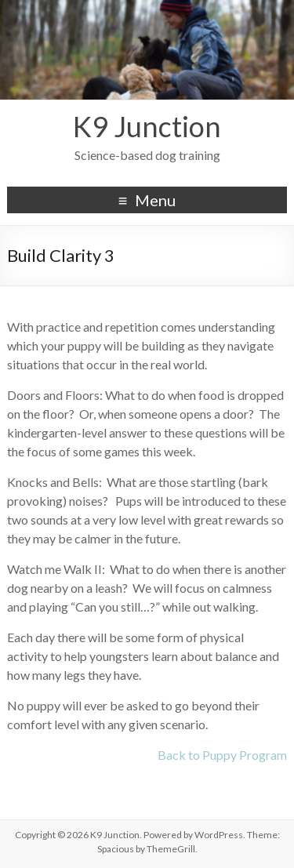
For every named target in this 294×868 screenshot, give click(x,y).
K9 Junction (147, 126)
